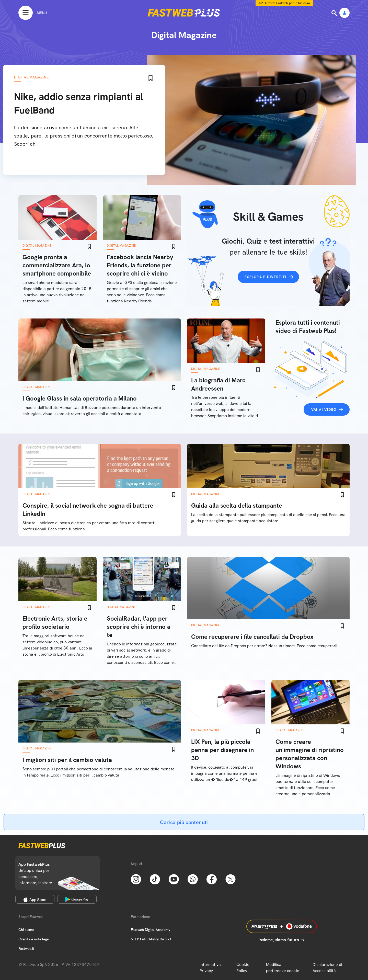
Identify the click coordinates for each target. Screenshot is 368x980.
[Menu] (33, 13)
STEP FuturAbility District (151, 939)
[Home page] (184, 13)
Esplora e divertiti (266, 277)
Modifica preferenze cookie (283, 968)
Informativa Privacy (210, 968)
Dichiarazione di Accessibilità (327, 968)
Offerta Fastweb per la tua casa (287, 3)
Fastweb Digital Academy (151, 930)
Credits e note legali (34, 939)
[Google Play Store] (77, 899)
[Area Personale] (344, 13)
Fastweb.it (26, 949)
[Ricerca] (335, 13)
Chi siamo (26, 930)
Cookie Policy (243, 968)
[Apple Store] (35, 899)
